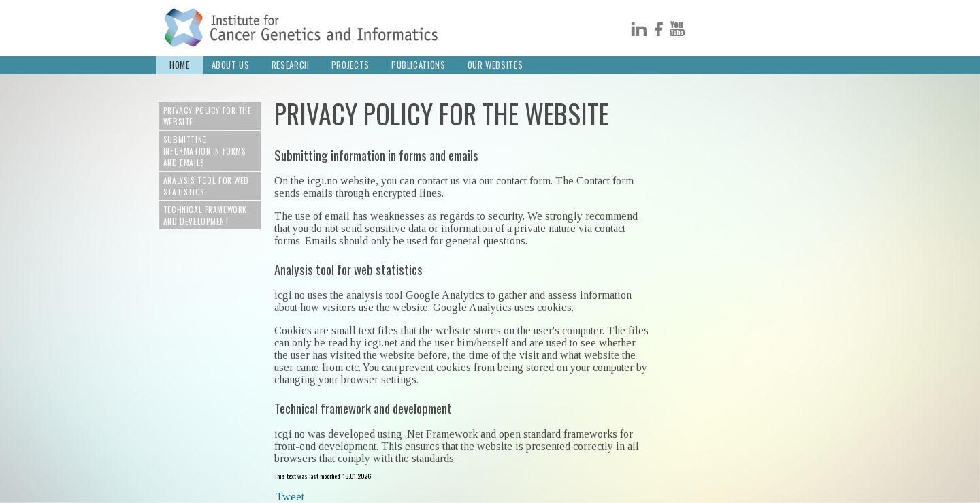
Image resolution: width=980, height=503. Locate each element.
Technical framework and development (205, 215)
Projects (350, 65)
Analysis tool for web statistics (206, 186)
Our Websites (495, 65)
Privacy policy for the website (208, 116)
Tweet (290, 497)
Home (180, 65)
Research (291, 65)
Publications (419, 65)
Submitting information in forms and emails (205, 151)
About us (231, 65)
